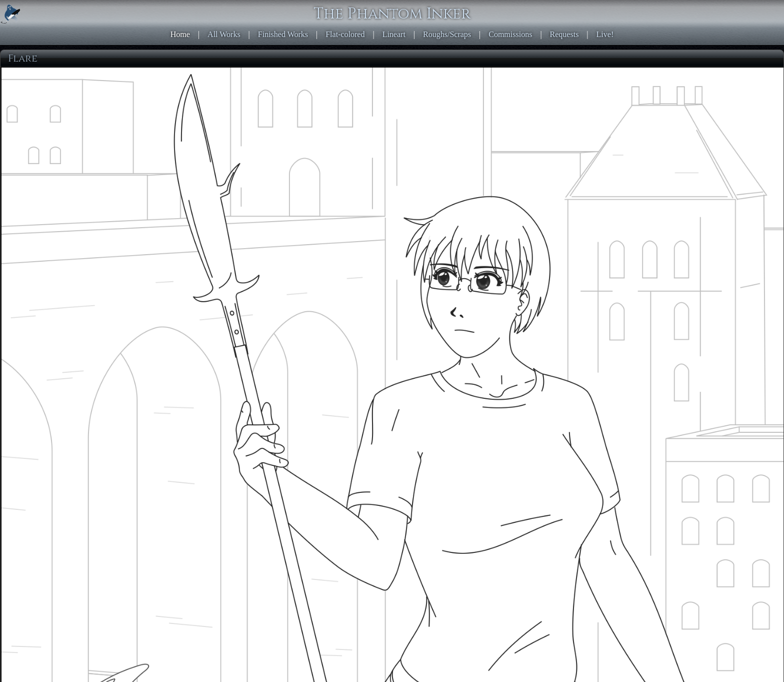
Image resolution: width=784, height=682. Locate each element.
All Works (224, 34)
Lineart (394, 34)
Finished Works (283, 34)
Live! (605, 34)
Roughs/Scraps (447, 34)
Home (180, 34)
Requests (564, 34)
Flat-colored (345, 34)
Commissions (510, 34)
